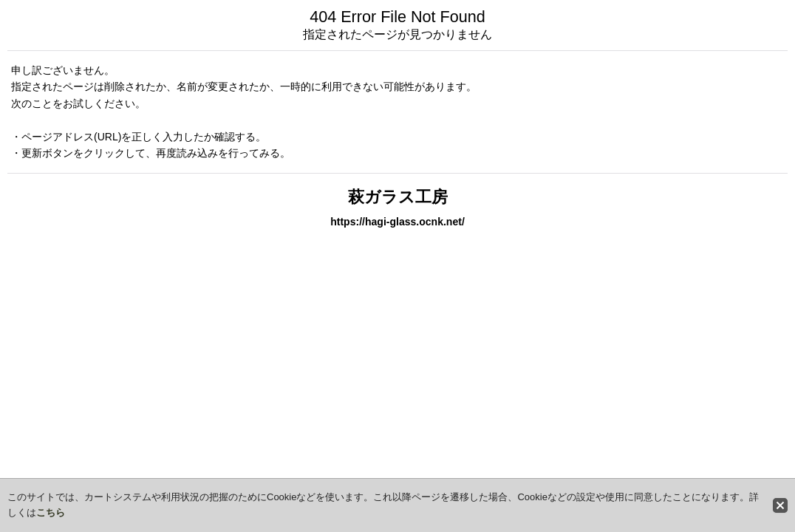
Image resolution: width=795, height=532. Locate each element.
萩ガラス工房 (398, 197)
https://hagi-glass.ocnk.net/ (397, 222)
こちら (51, 512)
